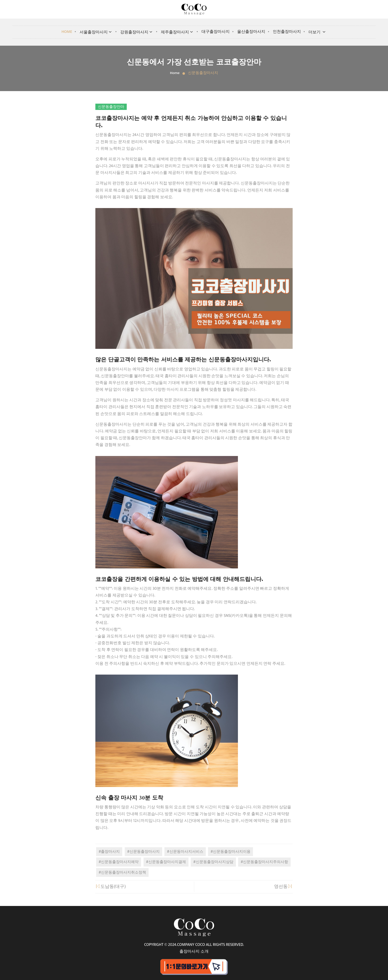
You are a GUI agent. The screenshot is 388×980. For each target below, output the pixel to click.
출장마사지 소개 (194, 952)
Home (67, 32)
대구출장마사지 (216, 32)
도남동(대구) (111, 887)
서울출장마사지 (96, 32)
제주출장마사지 (177, 32)
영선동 (283, 887)
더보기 (317, 32)
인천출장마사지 (287, 32)
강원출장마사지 (137, 32)
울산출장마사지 (251, 32)
